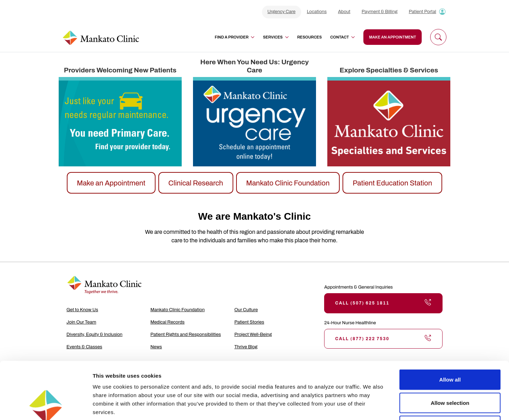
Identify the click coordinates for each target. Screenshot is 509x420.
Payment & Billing (379, 12)
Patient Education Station (393, 183)
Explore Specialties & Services (389, 70)
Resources (310, 37)
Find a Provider (235, 37)
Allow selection (450, 351)
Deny (450, 374)
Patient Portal (422, 12)
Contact (343, 37)
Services (276, 37)
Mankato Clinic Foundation (288, 183)
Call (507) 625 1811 (383, 303)
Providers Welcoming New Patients (120, 70)
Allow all (450, 327)
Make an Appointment (111, 183)
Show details (371, 406)
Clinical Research (196, 183)
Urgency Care (282, 12)
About (344, 12)
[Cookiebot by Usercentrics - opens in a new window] (46, 406)
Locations (317, 12)
